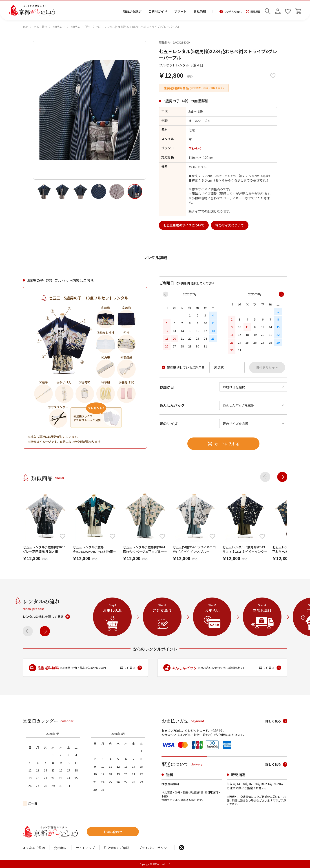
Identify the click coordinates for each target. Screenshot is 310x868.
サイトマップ (85, 848)
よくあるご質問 (34, 848)
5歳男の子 (59, 27)
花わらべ (195, 148)
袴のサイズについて (230, 225)
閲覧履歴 (253, 12)
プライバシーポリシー (154, 848)
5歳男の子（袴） (81, 27)
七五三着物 (40, 27)
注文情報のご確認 (117, 848)
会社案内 (60, 848)
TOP (25, 27)
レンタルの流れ (230, 12)
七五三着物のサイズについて (184, 225)
